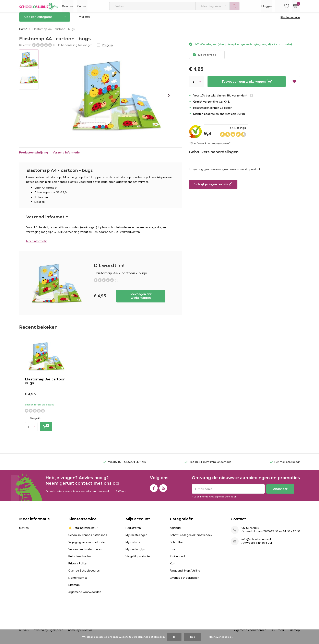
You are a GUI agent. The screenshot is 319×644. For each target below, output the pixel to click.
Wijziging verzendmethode (87, 545)
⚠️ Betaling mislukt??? (83, 531)
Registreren (133, 531)
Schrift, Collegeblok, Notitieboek (191, 538)
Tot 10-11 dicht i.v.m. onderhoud (210, 465)
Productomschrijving (34, 156)
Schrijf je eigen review (213, 187)
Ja (174, 637)
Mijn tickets (133, 545)
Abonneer (280, 492)
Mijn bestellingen (136, 538)
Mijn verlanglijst (136, 552)
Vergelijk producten (138, 559)
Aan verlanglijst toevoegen (294, 83)
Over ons (68, 6)
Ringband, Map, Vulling (185, 574)
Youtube (163, 490)
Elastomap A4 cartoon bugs (45, 384)
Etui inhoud (177, 559)
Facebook (154, 490)
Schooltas (177, 545)
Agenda (175, 531)
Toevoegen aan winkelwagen (141, 299)
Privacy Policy (77, 566)
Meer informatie (37, 244)
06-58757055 (250, 531)
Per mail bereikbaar (287, 465)
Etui (172, 552)
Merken (84, 20)
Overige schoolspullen (185, 581)
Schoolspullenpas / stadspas (88, 538)
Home (23, 32)
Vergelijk (33, 421)
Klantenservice (290, 20)
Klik (127, 465)
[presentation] (169, 98)
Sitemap (74, 588)
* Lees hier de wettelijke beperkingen (214, 500)
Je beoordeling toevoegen (75, 48)
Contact (82, 6)
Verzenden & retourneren (85, 552)
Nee (193, 637)
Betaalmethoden (80, 559)
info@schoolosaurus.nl (256, 542)
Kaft (173, 566)
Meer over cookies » (221, 637)
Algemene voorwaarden (85, 595)
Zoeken (235, 6)
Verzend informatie (66, 156)
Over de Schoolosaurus (84, 574)
